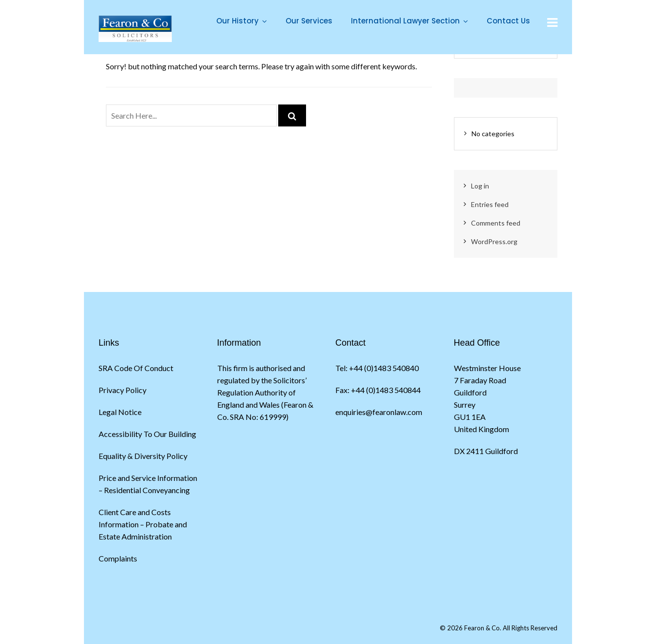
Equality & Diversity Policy (143, 456)
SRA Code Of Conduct (136, 368)
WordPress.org (494, 241)
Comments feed (496, 223)
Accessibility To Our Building (147, 434)
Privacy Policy (123, 390)
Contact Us (508, 21)
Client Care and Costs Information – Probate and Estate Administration (143, 524)
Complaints (118, 558)
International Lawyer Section (405, 21)
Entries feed (490, 204)
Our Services (309, 21)
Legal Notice (120, 412)
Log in (480, 186)
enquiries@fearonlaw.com (379, 412)
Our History (237, 21)
